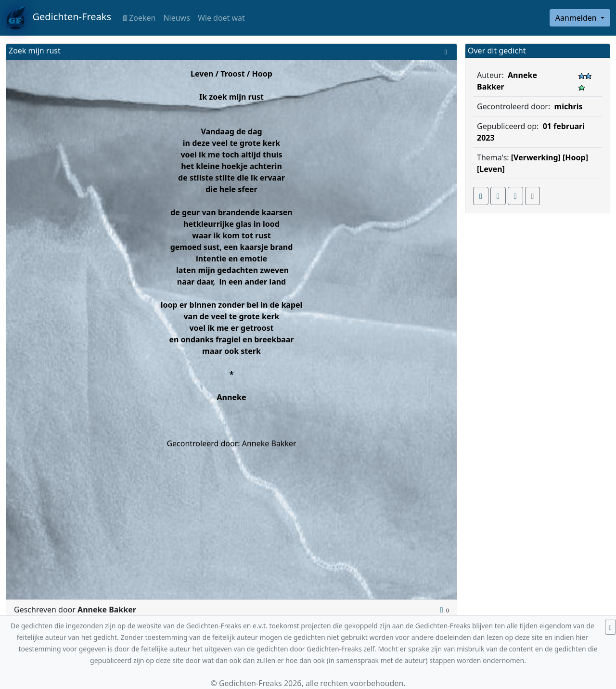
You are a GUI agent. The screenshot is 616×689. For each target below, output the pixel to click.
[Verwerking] (536, 157)
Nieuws (176, 18)
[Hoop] (575, 157)
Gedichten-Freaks (58, 18)
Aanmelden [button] (577, 18)
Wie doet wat (221, 18)
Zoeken (139, 18)
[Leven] (491, 169)
